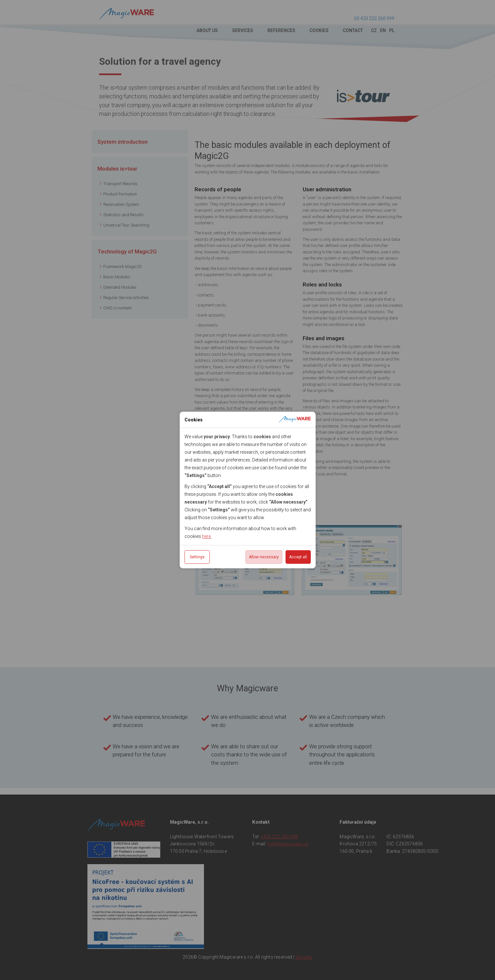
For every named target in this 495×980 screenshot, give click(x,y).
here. (207, 536)
